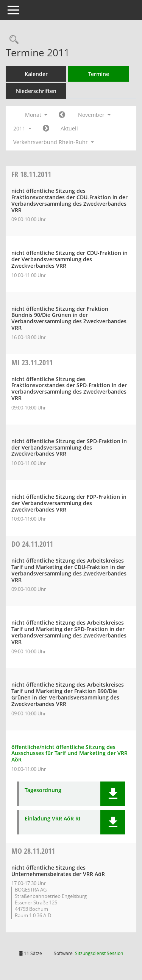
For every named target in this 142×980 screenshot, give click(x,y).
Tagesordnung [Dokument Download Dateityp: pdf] (43, 790)
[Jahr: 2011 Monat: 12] (46, 129)
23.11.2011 (32, 362)
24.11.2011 (32, 544)
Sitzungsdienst (99, 953)
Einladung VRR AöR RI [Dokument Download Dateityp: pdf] (52, 819)
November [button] (94, 115)
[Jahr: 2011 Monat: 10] (62, 115)
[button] (113, 794)
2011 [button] (22, 128)
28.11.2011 (33, 851)
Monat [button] (36, 115)
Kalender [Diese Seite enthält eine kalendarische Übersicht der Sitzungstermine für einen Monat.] (36, 74)
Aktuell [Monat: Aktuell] (69, 128)
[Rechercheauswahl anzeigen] (12, 40)
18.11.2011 (31, 174)
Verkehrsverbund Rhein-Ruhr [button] (54, 142)
